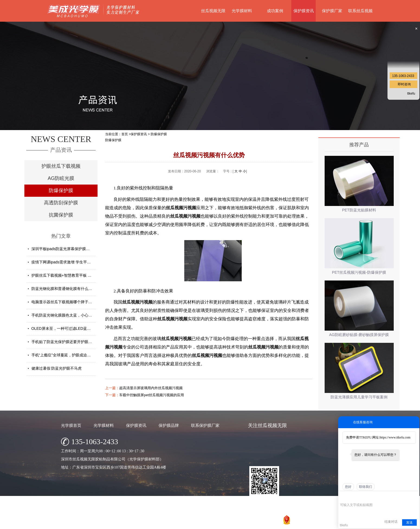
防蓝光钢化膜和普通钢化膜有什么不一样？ (67, 289)
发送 (409, 522)
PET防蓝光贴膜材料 (359, 210)
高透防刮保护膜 (61, 203)
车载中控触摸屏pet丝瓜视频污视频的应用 (152, 395)
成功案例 (275, 11)
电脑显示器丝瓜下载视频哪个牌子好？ (64, 302)
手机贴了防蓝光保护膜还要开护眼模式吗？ (67, 342)
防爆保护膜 (61, 191)
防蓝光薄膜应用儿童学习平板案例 (359, 397)
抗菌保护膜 (61, 215)
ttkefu (411, 93)
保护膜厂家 (332, 11)
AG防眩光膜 (61, 178)
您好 (348, 487)
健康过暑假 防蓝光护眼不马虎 (57, 368)
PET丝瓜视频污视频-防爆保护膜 (359, 272)
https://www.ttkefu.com (395, 437)
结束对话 (391, 522)
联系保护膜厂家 (205, 425)
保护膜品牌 (169, 425)
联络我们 (366, 487)
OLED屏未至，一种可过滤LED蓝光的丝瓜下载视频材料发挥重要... (87, 328)
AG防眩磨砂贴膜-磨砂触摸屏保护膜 (359, 335)
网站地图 (274, 523)
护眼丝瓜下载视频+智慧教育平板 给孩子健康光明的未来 (79, 275)
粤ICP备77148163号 (250, 523)
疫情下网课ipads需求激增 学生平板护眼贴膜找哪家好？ (78, 262)
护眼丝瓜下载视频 (61, 166)
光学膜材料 (242, 11)
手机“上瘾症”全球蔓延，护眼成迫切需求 (65, 355)
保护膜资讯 (304, 11)
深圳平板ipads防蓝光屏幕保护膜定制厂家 (66, 249)
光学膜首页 (71, 425)
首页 (125, 134)
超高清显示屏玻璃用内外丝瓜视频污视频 (151, 388)
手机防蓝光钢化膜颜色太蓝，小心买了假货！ (69, 315)
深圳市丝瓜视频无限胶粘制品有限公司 (188, 523)
